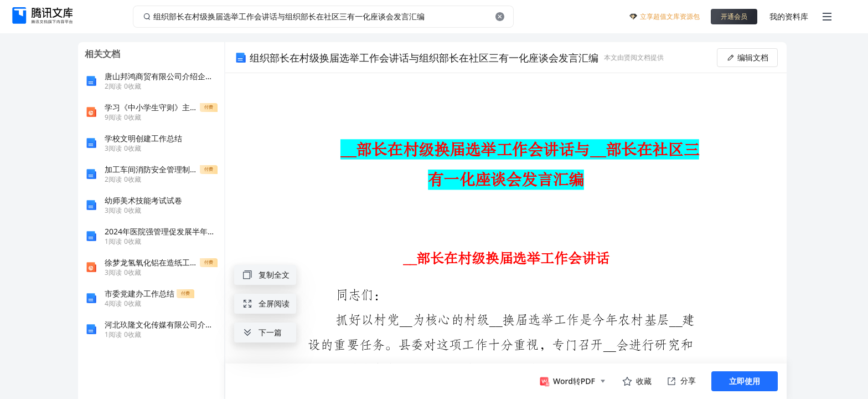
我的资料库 (789, 16)
